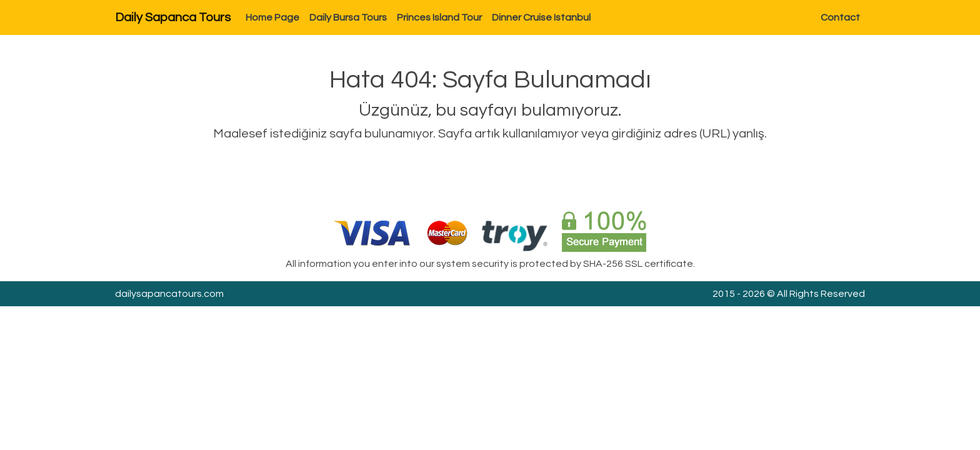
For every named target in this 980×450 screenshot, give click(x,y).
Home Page (272, 17)
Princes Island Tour (439, 17)
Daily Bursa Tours (348, 17)
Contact (840, 17)
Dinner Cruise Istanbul (541, 17)
